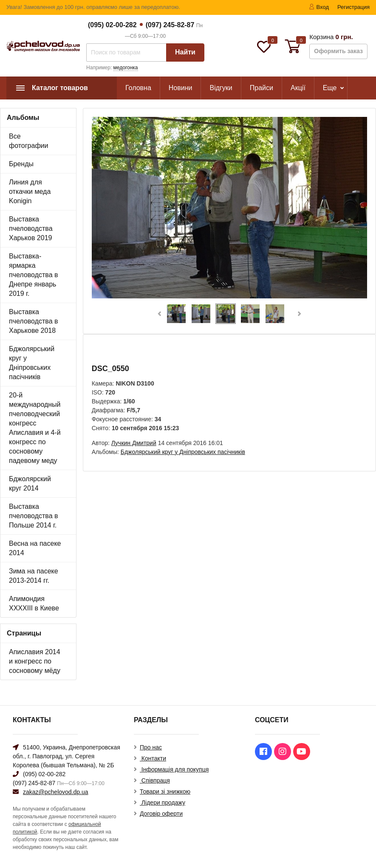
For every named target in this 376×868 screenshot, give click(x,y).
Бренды (21, 164)
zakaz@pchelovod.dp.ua (56, 792)
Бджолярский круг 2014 (30, 484)
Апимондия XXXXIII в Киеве (34, 603)
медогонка (126, 68)
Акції (298, 88)
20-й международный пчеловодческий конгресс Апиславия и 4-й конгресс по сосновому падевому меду (35, 428)
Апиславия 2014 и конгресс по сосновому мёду (35, 661)
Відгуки (221, 88)
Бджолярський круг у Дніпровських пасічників (32, 363)
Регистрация (353, 7)
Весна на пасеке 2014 (35, 548)
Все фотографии (28, 141)
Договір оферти (161, 814)
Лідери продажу (163, 803)
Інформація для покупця (174, 769)
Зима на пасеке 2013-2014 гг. (34, 576)
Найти (185, 52)
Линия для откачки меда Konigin (30, 191)
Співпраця (155, 780)
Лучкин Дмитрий (134, 443)
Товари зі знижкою (165, 791)
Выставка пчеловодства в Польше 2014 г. (33, 516)
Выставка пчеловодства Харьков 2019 (31, 228)
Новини (181, 88)
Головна (138, 88)
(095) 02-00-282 (112, 25)
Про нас (151, 747)
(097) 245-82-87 (170, 25)
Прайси (262, 88)
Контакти (153, 758)
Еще (330, 88)
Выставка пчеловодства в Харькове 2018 (33, 321)
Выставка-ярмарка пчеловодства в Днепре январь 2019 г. (33, 275)
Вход (319, 7)
